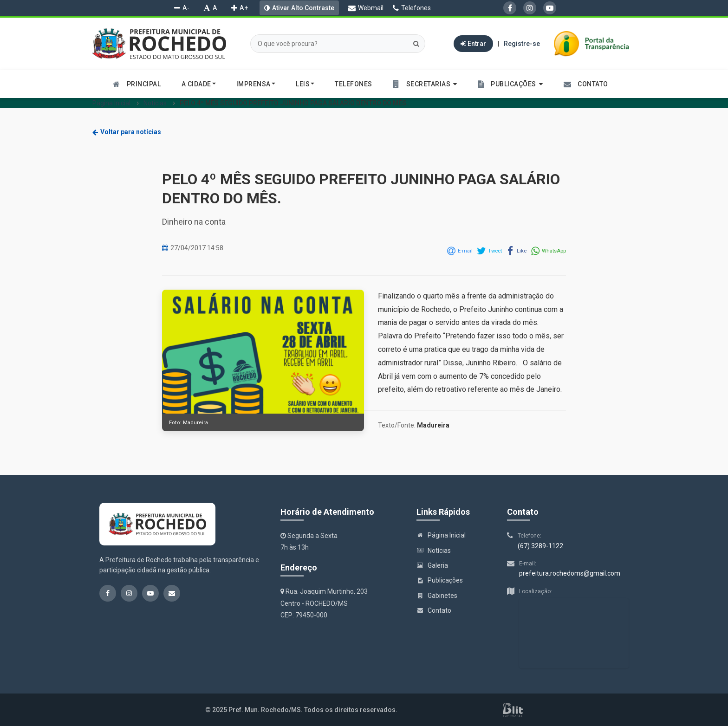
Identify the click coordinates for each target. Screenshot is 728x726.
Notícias (155, 103)
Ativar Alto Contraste (303, 8)
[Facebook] (510, 8)
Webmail (366, 8)
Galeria (432, 565)
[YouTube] (550, 8)
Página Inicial (111, 103)
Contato (434, 610)
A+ (240, 8)
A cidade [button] (199, 84)
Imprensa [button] (256, 84)
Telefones (412, 8)
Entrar (473, 44)
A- (182, 8)
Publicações (440, 580)
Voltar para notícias (127, 132)
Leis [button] (305, 84)
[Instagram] (530, 8)
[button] (425, 84)
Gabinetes (437, 596)
